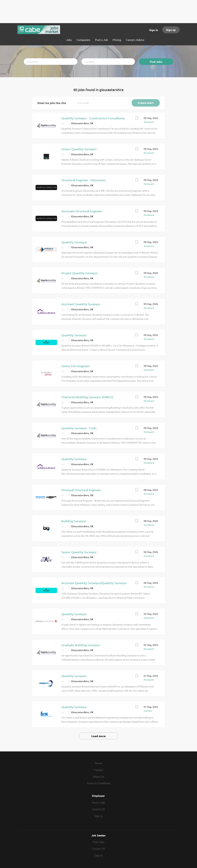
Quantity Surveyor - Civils (79, 428)
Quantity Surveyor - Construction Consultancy (93, 118)
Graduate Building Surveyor (81, 645)
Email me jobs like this (52, 103)
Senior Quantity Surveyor (79, 149)
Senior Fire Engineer (76, 366)
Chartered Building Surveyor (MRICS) (87, 397)
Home (99, 763)
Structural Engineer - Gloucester (84, 180)
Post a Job (98, 802)
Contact (99, 770)
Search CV (99, 809)
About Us (98, 776)
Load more (98, 736)
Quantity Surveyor (74, 242)
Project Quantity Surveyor (80, 273)
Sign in (154, 30)
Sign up (171, 30)
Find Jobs (156, 62)
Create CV (99, 849)
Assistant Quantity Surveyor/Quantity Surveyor (94, 583)
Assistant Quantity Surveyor (81, 304)
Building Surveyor (74, 521)
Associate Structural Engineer (82, 211)
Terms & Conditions (99, 783)
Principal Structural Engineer (81, 490)
